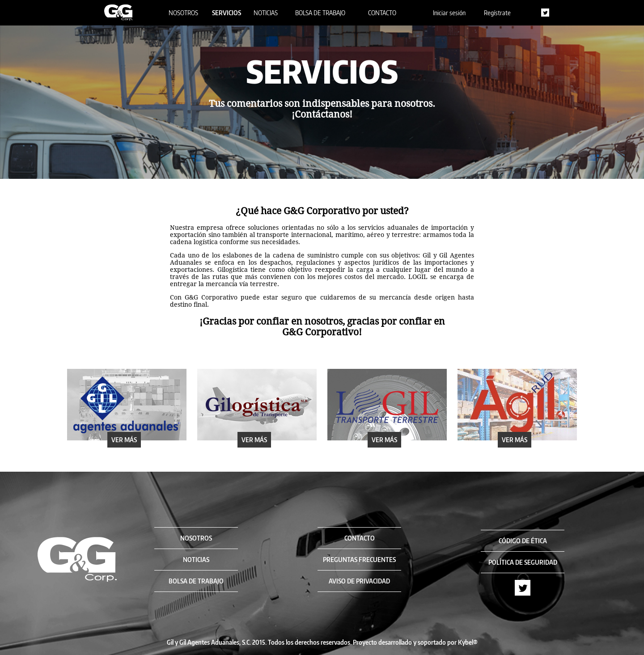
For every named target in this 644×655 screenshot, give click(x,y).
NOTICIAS (266, 13)
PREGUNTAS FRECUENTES (359, 560)
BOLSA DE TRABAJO (320, 13)
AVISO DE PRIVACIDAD (359, 581)
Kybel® (468, 642)
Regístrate (497, 13)
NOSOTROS (183, 13)
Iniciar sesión (449, 13)
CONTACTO (382, 13)
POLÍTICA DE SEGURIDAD (523, 562)
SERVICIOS (227, 13)
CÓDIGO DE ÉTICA (523, 541)
